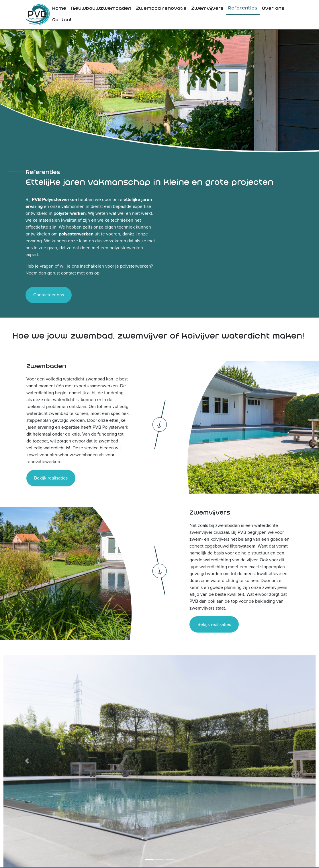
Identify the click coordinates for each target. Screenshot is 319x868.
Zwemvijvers (207, 9)
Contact (62, 20)
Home (59, 9)
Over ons (273, 9)
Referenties (243, 8)
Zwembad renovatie (161, 9)
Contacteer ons (49, 295)
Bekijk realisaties (51, 478)
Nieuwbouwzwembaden (101, 9)
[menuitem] (59, 9)
